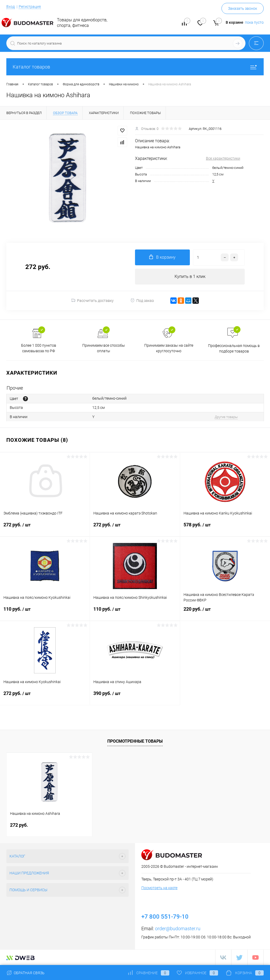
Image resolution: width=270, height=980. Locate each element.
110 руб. (45, 612)
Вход (11, 7)
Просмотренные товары (135, 741)
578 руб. (225, 528)
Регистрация (30, 7)
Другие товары (226, 417)
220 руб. (225, 612)
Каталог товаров (135, 67)
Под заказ (142, 300)
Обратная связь (25, 973)
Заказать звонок (243, 8)
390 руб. (135, 697)
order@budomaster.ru (178, 928)
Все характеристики (223, 158)
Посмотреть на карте (159, 888)
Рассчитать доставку (92, 301)
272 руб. (45, 528)
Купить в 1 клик (190, 276)
